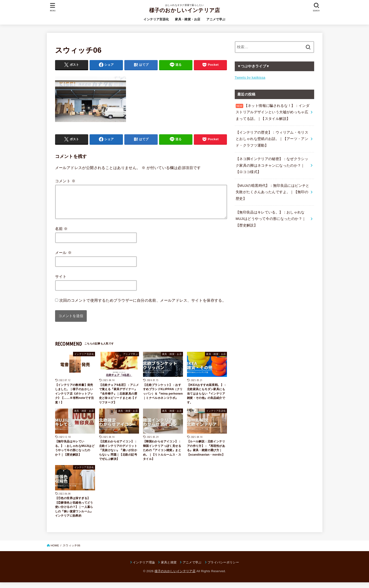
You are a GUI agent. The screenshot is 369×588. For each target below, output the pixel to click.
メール (63, 258)
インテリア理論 (144, 568)
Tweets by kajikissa (250, 78)
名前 (61, 234)
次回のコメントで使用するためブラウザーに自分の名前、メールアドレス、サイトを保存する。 (143, 306)
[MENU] (52, 7)
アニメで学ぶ (216, 19)
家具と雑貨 (169, 568)
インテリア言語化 (156, 19)
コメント (65, 181)
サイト (61, 282)
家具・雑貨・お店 (188, 19)
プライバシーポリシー (223, 568)
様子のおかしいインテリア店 (185, 10)
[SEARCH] (317, 7)
